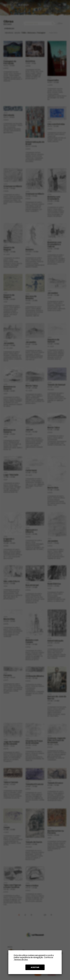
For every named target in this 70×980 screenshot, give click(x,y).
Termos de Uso (21, 960)
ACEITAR (35, 967)
